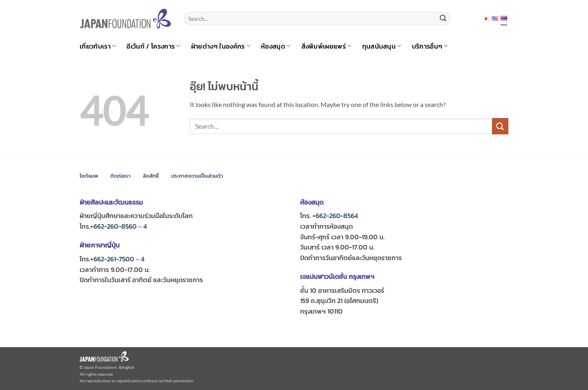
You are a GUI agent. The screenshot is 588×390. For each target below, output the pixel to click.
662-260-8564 (337, 216)
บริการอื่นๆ (430, 46)
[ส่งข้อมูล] (443, 19)
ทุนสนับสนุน (382, 46)
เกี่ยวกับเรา (98, 46)
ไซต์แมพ (89, 176)
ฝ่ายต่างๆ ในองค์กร (221, 46)
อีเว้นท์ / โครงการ (153, 46)
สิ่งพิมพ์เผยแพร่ (326, 46)
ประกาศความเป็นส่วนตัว (197, 176)
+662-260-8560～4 (119, 226)
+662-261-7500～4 (117, 259)
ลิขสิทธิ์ (151, 176)
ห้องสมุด (276, 46)
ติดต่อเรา (120, 176)
